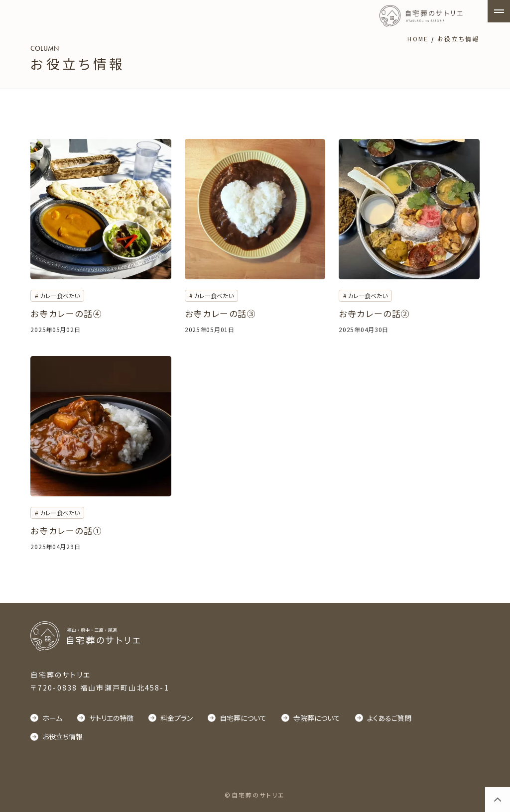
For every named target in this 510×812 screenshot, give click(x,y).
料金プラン (177, 718)
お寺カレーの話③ (221, 314)
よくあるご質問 (389, 718)
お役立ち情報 (63, 736)
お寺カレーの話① (66, 531)
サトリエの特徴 (111, 718)
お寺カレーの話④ (66, 314)
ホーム (52, 718)
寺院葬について (317, 718)
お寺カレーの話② (375, 314)
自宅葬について (243, 718)
